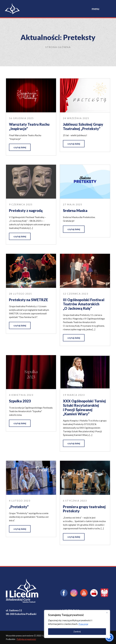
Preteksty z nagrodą (26, 210)
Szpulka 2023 (20, 401)
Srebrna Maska (75, 210)
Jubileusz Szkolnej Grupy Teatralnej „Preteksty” (83, 126)
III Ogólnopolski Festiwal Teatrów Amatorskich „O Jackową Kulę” (84, 304)
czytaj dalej (20, 147)
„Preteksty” (19, 507)
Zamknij (77, 631)
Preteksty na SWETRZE (28, 300)
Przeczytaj (83, 624)
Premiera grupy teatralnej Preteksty (84, 509)
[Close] (107, 613)
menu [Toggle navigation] (95, 9)
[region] (77, 624)
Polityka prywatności (26, 639)
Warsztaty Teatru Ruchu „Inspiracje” (29, 126)
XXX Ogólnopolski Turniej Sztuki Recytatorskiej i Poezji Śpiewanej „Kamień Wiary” (84, 407)
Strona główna (58, 47)
